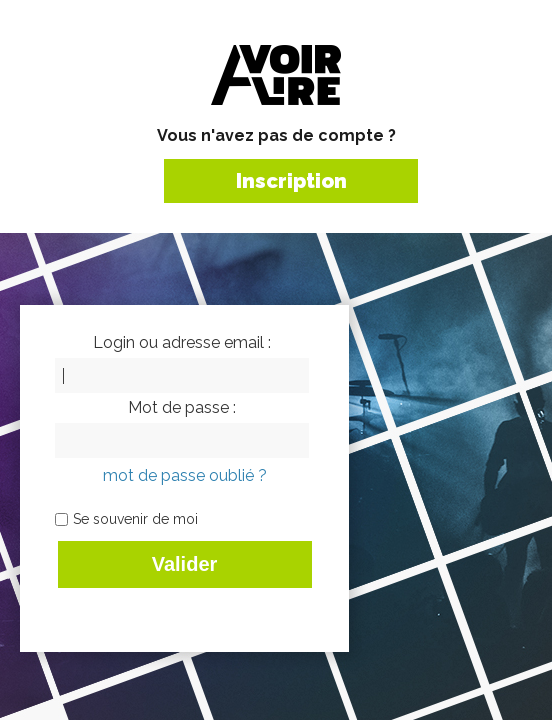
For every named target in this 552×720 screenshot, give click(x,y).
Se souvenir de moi (135, 519)
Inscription (291, 181)
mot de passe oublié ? (185, 475)
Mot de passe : (182, 408)
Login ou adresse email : (182, 343)
